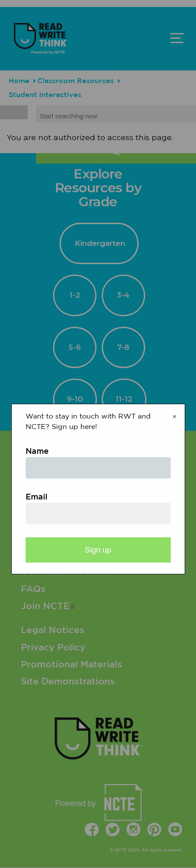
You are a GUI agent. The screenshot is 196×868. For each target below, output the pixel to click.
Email (37, 497)
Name (37, 452)
